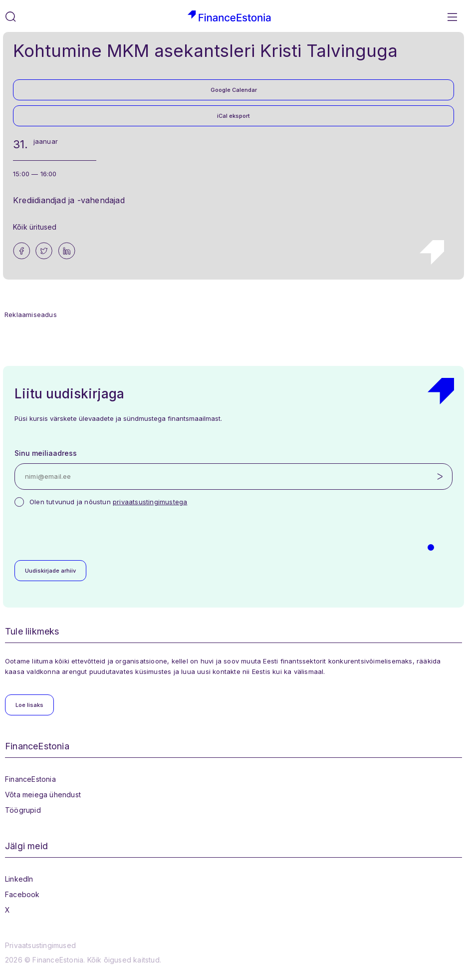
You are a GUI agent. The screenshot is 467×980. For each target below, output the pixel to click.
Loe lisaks (29, 705)
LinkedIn (19, 879)
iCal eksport (233, 116)
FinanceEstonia (30, 779)
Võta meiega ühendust (43, 795)
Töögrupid (23, 810)
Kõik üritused (35, 227)
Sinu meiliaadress (46, 453)
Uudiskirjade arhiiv (50, 571)
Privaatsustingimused (40, 945)
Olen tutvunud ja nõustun (108, 502)
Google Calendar (234, 90)
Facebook (22, 894)
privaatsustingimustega (150, 502)
